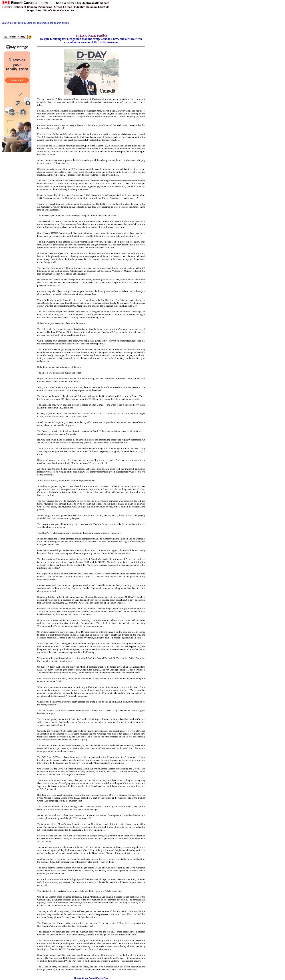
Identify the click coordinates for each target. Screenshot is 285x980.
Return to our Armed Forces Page (91, 978)
